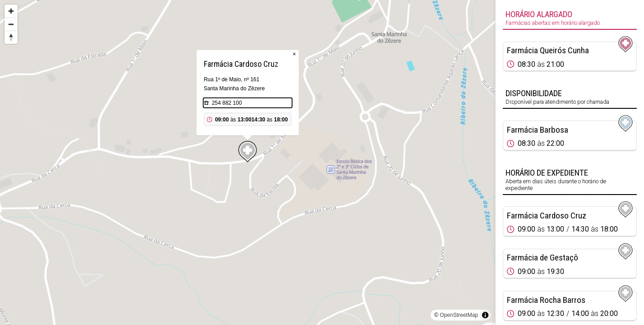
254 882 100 (227, 103)
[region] (248, 162)
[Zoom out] (11, 24)
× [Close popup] (294, 54)
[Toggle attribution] (485, 315)
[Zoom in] (11, 11)
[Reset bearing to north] (11, 37)
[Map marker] (248, 152)
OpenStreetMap (459, 315)
